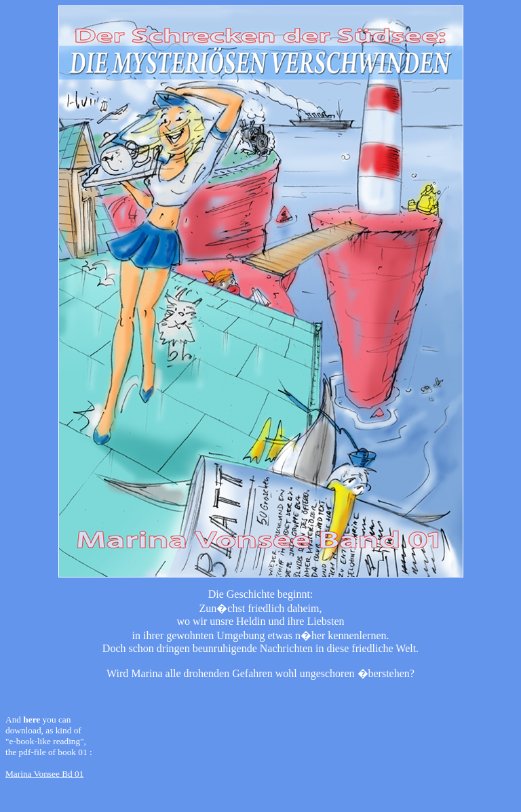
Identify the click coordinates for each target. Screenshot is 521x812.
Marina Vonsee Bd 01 (44, 774)
